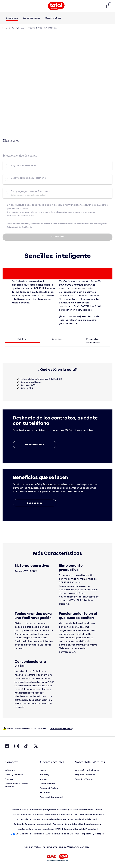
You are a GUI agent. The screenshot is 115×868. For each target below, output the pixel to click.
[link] (106, 6)
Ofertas (9, 779)
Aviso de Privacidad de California (63, 832)
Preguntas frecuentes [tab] (93, 341)
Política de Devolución (29, 818)
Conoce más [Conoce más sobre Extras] (35, 503)
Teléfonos (10, 770)
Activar (44, 779)
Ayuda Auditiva (93, 823)
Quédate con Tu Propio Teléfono (16, 785)
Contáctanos (36, 809)
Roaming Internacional (51, 797)
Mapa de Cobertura (85, 775)
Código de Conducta (24, 823)
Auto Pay (45, 775)
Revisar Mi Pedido (49, 788)
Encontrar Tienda (84, 779)
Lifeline (99, 809)
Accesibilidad (44, 823)
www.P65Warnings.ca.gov (61, 729)
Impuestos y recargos (93, 832)
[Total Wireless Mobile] (56, 6)
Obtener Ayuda (48, 783)
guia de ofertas (68, 324)
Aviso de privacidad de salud (83, 818)
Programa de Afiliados (56, 809)
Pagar (43, 770)
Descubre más (35, 445)
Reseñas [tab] (57, 339)
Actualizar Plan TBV (22, 814)
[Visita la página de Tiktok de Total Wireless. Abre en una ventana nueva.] (26, 747)
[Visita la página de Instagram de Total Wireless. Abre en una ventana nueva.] (17, 747)
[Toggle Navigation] (7, 6)
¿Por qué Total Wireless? (87, 770)
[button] (100, 6)
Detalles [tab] (22, 339)
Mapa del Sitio (19, 809)
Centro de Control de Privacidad (80, 827)
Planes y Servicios (14, 775)
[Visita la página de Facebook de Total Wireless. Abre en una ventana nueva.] (7, 747)
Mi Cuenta (45, 792)
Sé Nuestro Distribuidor (81, 809)
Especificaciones (31, 18)
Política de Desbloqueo (54, 818)
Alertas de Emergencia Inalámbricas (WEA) (40, 827)
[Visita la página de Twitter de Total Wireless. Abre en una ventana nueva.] (36, 747)
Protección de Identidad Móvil (68, 823)
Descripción (12, 18)
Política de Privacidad (91, 814)
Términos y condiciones (47, 814)
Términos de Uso (69, 814)
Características (53, 18)
